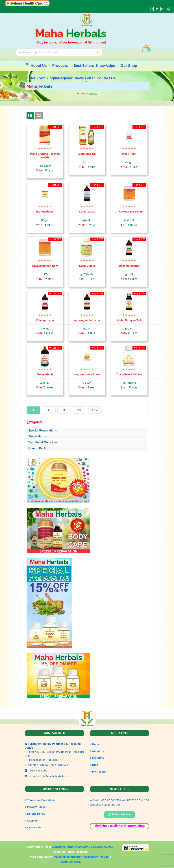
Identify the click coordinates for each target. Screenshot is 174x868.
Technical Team (71, 862)
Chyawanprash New (45, 266)
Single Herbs (37, 436)
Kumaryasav (87, 212)
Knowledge (107, 66)
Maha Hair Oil (87, 154)
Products (62, 66)
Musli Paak (129, 154)
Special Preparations (43, 430)
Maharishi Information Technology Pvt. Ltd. (82, 857)
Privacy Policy (35, 807)
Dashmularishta (129, 266)
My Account (99, 772)
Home (81, 93)
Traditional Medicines (43, 442)
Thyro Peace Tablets (129, 374)
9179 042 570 (60, 765)
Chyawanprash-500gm (129, 212)
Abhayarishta (45, 374)
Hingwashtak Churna (87, 374)
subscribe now (119, 815)
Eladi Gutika (87, 266)
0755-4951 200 (38, 770)
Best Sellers (84, 66)
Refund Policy (35, 814)
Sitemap (31, 821)
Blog (94, 765)
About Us (41, 66)
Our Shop (129, 66)
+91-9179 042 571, (40, 765)
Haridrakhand (45, 212)
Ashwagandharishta (87, 320)
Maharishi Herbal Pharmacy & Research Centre (83, 847)
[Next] (80, 410)
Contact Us (33, 827)
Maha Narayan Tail (129, 320)
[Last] (95, 410)
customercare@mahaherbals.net (49, 776)
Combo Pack (37, 448)
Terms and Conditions (40, 800)
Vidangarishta (45, 320)
